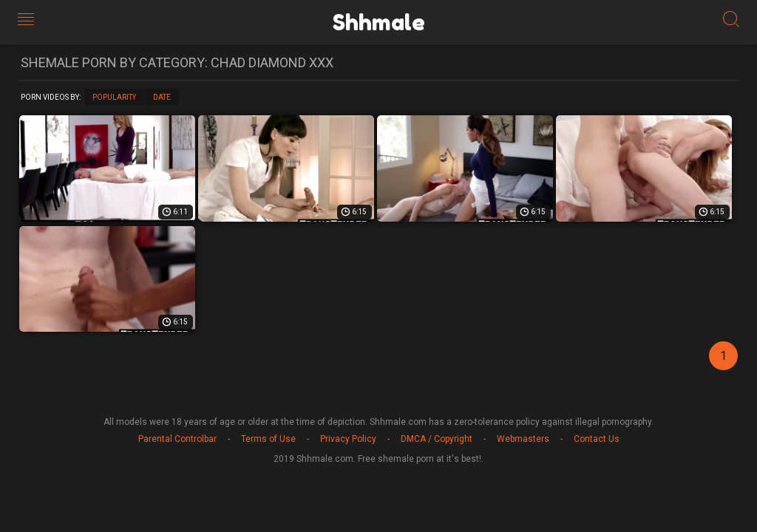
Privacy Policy (348, 439)
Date (162, 97)
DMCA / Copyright (437, 439)
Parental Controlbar (177, 439)
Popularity (114, 97)
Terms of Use (268, 439)
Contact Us (597, 439)
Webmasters (523, 439)
